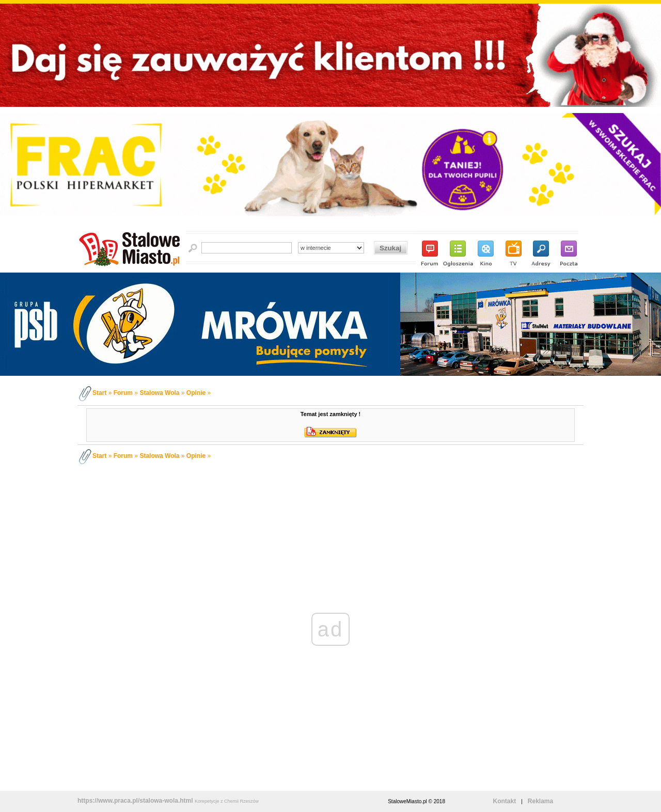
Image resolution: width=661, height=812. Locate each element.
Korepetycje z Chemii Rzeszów (227, 801)
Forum (123, 393)
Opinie (196, 393)
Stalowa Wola (159, 393)
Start (99, 393)
